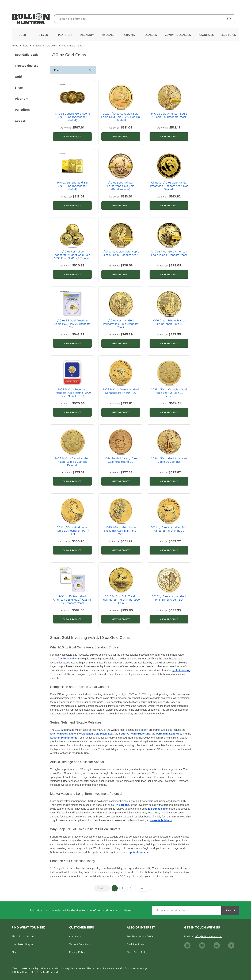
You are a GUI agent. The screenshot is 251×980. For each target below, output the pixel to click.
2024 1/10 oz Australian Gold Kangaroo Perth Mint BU (169, 529)
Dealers (151, 35)
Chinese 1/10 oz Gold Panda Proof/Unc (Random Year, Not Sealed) (169, 186)
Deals (108, 35)
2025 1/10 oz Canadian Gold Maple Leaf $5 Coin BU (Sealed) (169, 393)
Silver (43, 35)
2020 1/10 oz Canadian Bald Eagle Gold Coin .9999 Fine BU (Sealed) (121, 117)
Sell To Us (228, 35)
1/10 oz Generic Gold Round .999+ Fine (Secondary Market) (72, 117)
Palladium (86, 35)
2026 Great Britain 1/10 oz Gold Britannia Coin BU (169, 322)
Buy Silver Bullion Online (140, 936)
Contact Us (75, 936)
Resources (206, 35)
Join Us (230, 910)
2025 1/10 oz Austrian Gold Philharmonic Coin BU (169, 598)
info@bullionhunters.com (209, 936)
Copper (20, 121)
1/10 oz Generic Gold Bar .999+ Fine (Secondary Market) (72, 186)
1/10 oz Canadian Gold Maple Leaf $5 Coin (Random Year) (121, 253)
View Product (72, 136)
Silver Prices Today (137, 952)
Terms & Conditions (80, 944)
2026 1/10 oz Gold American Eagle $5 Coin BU (169, 460)
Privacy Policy (77, 952)
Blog (14, 952)
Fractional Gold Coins (45, 46)
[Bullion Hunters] (31, 19)
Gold (22, 35)
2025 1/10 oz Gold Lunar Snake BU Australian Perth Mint (121, 531)
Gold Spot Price (135, 944)
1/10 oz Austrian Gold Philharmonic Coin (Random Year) (121, 324)
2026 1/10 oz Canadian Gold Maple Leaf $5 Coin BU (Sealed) (72, 462)
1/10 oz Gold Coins (72, 46)
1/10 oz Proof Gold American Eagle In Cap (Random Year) (169, 253)
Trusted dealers (26, 66)
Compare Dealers (178, 35)
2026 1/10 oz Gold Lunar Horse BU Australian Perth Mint (72, 531)
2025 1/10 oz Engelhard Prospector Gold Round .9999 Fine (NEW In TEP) (72, 393)
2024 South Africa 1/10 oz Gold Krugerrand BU (121, 460)
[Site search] (230, 19)
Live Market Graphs (22, 944)
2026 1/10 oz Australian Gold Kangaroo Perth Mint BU (121, 391)
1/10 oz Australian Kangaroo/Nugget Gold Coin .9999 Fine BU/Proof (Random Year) (72, 256)
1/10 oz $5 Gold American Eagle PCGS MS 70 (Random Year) (72, 324)
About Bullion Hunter (23, 936)
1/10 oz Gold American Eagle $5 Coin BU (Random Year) (169, 115)
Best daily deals (27, 55)
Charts (130, 35)
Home (15, 46)
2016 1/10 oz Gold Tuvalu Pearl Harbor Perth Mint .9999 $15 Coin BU (121, 600)
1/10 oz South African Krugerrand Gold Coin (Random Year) (121, 186)
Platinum (65, 35)
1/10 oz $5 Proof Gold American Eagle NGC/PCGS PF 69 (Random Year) (72, 600)
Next (143, 888)
